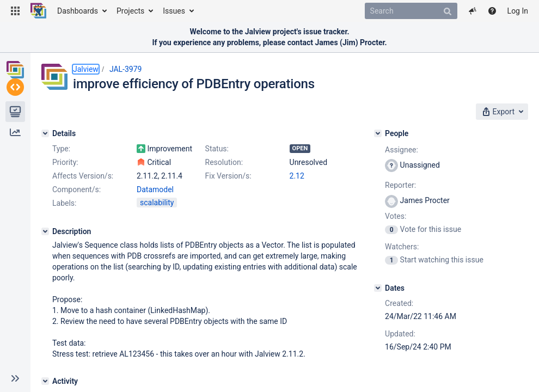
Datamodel (155, 189)
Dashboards (78, 11)
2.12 (297, 176)
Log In (518, 11)
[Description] (45, 231)
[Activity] (45, 381)
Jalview (86, 69)
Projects (130, 11)
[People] (378, 133)
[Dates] (378, 288)
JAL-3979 (126, 69)
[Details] (45, 133)
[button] (15, 11)
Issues (174, 11)
